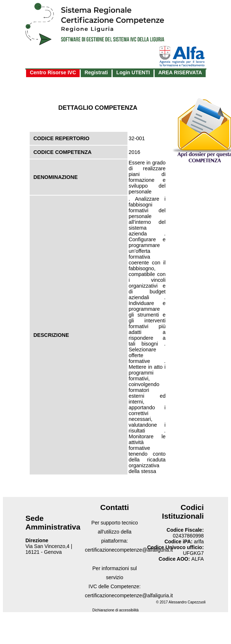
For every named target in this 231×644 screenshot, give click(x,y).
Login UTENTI (133, 72)
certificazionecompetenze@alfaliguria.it (129, 550)
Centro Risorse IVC (53, 72)
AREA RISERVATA (180, 72)
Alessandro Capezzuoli (187, 602)
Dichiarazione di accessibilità (115, 610)
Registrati (96, 72)
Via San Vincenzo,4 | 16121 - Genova (49, 549)
